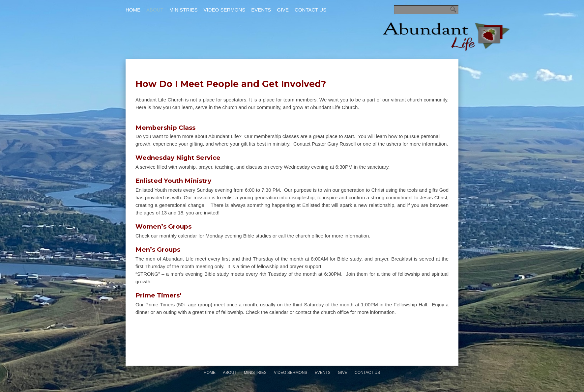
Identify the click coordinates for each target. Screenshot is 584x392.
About (155, 10)
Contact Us (310, 10)
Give (283, 10)
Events (261, 10)
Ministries (184, 10)
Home (133, 10)
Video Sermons (225, 10)
